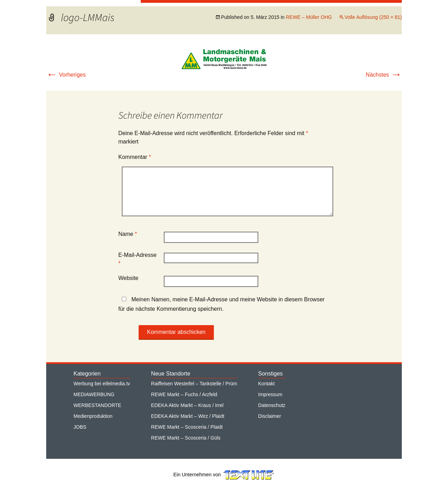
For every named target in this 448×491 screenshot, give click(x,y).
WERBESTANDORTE (97, 405)
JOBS (80, 427)
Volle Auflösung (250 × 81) (373, 17)
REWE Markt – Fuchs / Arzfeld (184, 394)
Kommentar (135, 157)
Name (128, 234)
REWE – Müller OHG (309, 17)
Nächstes (384, 75)
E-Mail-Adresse (137, 259)
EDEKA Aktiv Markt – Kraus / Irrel (187, 405)
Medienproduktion (93, 416)
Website (128, 278)
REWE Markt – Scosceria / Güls (186, 438)
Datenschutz (272, 405)
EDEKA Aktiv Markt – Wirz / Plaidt (188, 416)
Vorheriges (66, 75)
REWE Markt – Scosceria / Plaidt (187, 427)
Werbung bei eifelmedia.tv (102, 384)
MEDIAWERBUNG (94, 394)
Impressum (270, 394)
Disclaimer (270, 416)
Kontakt (267, 384)
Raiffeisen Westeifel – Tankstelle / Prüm (194, 384)
